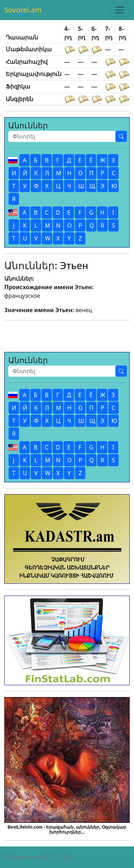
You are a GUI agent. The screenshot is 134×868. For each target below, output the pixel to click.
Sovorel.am (23, 10)
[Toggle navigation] (120, 10)
